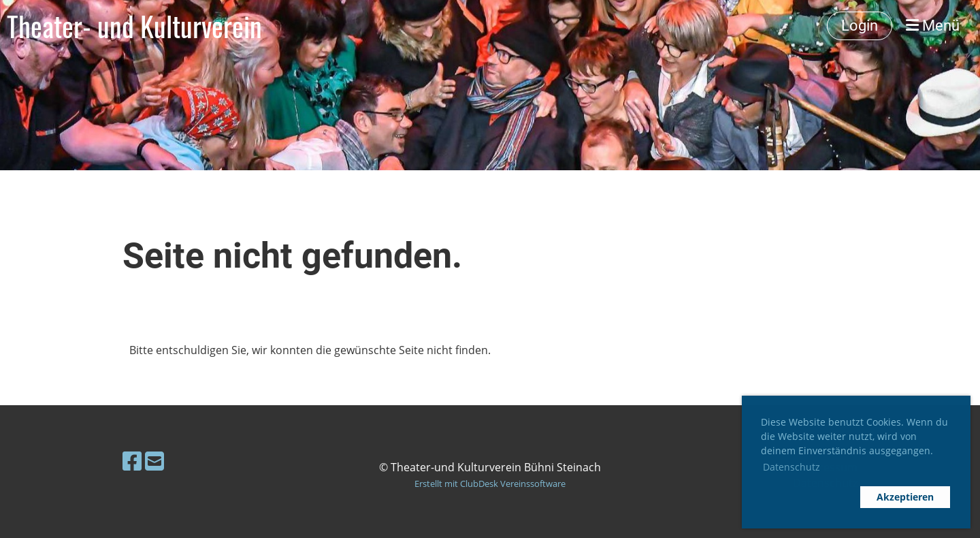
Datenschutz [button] (791, 467)
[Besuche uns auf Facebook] (132, 461)
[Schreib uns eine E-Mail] (154, 461)
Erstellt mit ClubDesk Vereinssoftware (490, 484)
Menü (933, 26)
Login (860, 26)
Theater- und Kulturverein (134, 26)
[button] (807, 497)
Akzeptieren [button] (905, 497)
